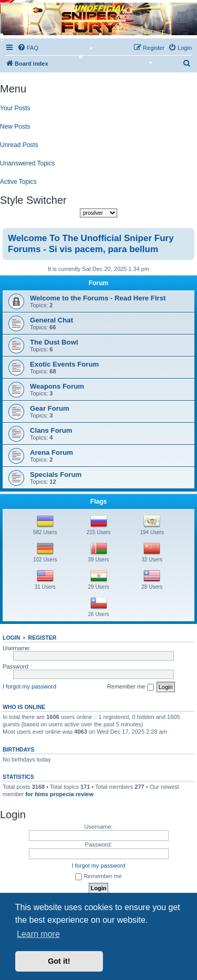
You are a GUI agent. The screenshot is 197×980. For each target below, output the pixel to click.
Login (11, 638)
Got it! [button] (59, 961)
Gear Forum (50, 408)
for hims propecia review (59, 794)
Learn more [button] (38, 934)
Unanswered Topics (28, 163)
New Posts (15, 127)
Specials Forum (56, 475)
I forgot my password (29, 686)
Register (43, 638)
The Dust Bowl (54, 342)
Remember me (131, 687)
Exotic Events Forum (64, 364)
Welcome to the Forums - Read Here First (98, 298)
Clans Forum (51, 430)
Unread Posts (19, 145)
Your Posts (15, 108)
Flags (98, 502)
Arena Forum (51, 452)
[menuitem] (187, 64)
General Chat (51, 320)
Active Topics (18, 182)
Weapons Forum (57, 386)
